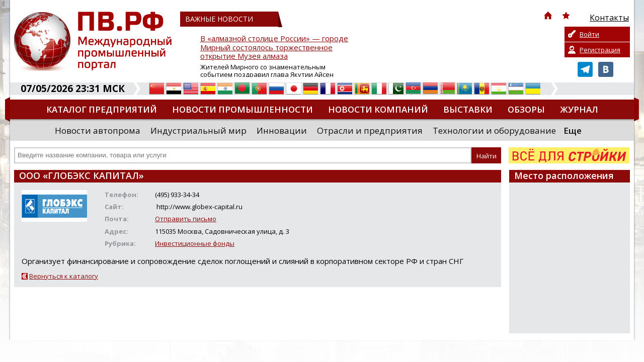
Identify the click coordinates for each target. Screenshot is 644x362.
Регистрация (600, 50)
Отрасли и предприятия (370, 130)
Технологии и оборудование (494, 130)
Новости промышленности (243, 109)
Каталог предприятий (102, 109)
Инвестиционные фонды (195, 243)
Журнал (579, 109)
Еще (573, 130)
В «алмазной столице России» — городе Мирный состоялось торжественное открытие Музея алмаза (274, 48)
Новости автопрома (98, 130)
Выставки (468, 109)
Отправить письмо (186, 219)
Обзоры (526, 109)
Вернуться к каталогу (64, 276)
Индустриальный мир (198, 130)
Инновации (282, 130)
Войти (589, 34)
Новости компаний (378, 109)
